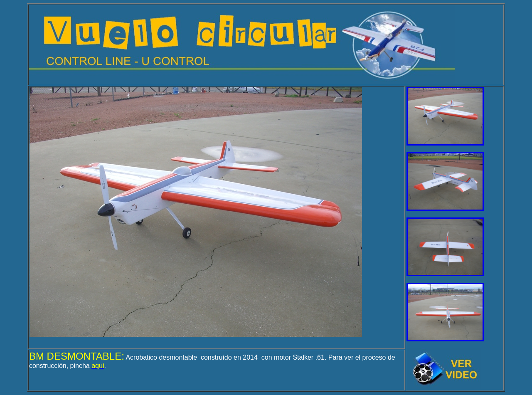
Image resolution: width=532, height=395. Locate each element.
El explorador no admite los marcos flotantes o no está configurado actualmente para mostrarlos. (196, 212)
